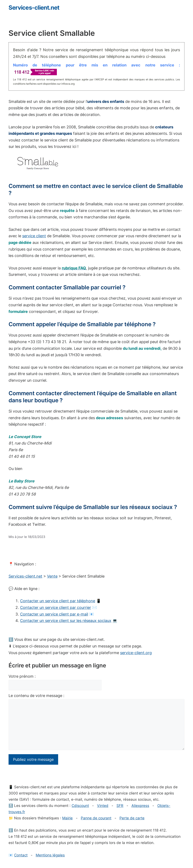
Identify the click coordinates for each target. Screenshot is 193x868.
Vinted (103, 806)
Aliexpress (140, 806)
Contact (21, 855)
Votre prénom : (22, 676)
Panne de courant (96, 818)
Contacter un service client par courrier (56, 607)
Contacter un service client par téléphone (58, 601)
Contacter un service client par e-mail (54, 614)
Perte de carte (132, 818)
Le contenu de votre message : (36, 696)
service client (34, 236)
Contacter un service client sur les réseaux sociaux (66, 621)
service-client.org (136, 653)
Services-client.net (34, 8)
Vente (52, 576)
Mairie (67, 818)
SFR (120, 806)
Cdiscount (80, 806)
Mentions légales (50, 855)
